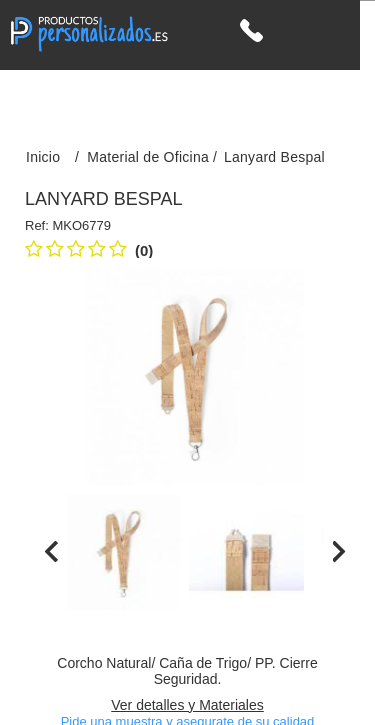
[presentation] (51, 552)
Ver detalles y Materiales (187, 705)
